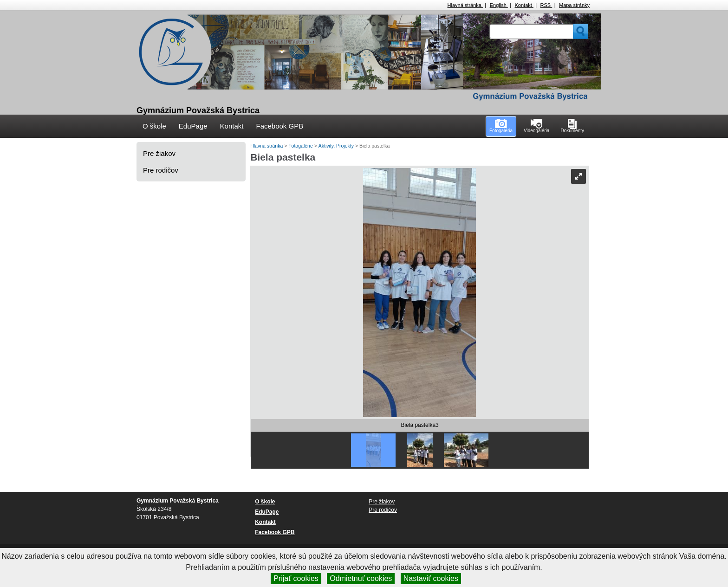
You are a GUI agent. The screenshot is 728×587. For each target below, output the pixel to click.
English (499, 5)
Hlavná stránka (465, 5)
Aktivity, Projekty (337, 146)
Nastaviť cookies (431, 578)
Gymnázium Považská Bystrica (198, 110)
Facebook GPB (279, 126)
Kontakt (524, 5)
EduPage (193, 126)
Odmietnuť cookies (361, 578)
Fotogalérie (301, 146)
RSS (546, 5)
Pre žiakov (159, 153)
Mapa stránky (574, 5)
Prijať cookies (296, 578)
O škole (154, 126)
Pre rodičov (161, 170)
